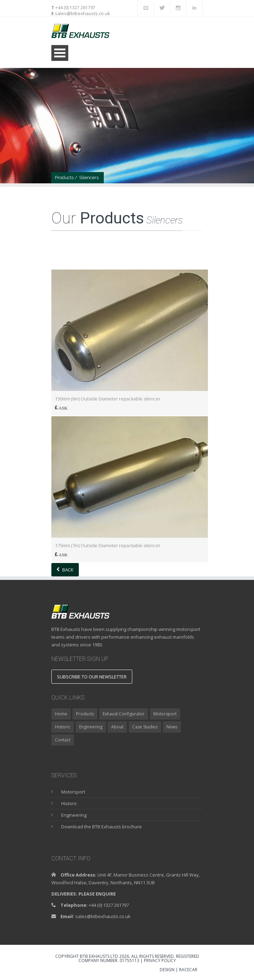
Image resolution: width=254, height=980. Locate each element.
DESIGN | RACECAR (179, 970)
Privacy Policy (160, 960)
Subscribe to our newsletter (92, 677)
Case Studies (145, 727)
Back (65, 570)
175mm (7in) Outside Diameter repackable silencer (108, 545)
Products (85, 714)
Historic (63, 727)
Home (61, 714)
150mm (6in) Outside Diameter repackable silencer (108, 399)
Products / (66, 178)
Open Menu (60, 53)
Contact (63, 740)
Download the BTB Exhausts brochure (101, 827)
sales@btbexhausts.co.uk (82, 13)
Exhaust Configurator (124, 714)
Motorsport (165, 714)
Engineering (91, 727)
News (172, 727)
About (117, 727)
